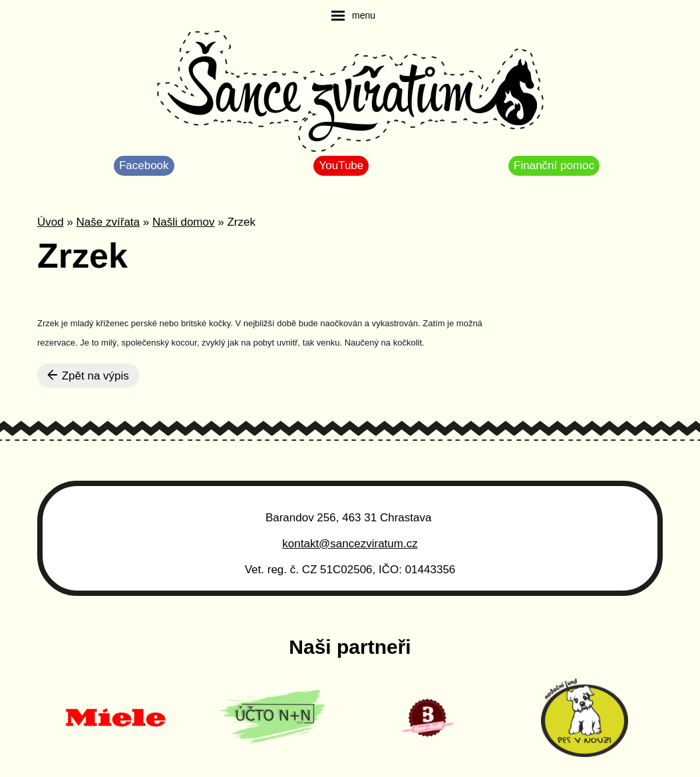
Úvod (51, 222)
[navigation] (353, 15)
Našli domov (184, 222)
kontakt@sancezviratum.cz (350, 544)
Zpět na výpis (88, 376)
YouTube (341, 165)
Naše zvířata (108, 222)
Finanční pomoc (554, 165)
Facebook (144, 165)
